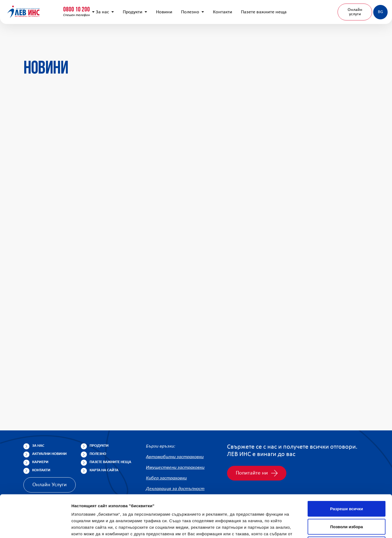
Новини (175, 36)
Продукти (146, 36)
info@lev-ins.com (143, 10)
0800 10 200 (34, 7)
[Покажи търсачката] (295, 10)
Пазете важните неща (274, 36)
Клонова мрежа (368, 9)
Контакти (233, 36)
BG (365, 35)
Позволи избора (347, 484)
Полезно (203, 36)
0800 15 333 (86, 7)
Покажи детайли (348, 527)
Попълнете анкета (326, 9)
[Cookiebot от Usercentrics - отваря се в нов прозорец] (35, 527)
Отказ (347, 502)
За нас (116, 36)
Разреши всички (346, 466)
